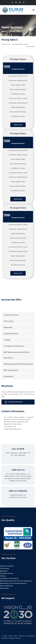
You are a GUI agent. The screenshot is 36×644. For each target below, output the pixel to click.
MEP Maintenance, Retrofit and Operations (16, 355)
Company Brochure (14, 402)
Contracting (9, 321)
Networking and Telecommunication (18, 364)
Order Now (18, 125)
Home (4, 31)
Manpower (8, 327)
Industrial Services (11, 315)
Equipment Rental (11, 334)
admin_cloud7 (24, 44)
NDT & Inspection (11, 370)
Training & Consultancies (14, 346)
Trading (7, 340)
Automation (9, 376)
